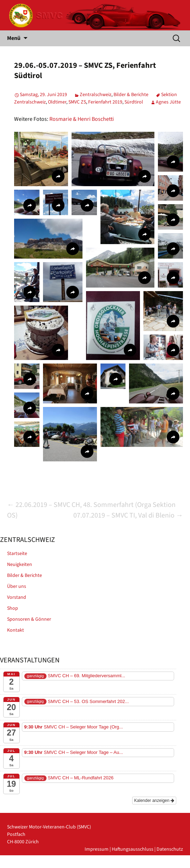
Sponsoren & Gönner (29, 619)
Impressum (97, 849)
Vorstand (17, 597)
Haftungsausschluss (133, 849)
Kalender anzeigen (154, 801)
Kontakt (16, 630)
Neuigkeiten (20, 565)
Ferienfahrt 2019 (105, 102)
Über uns (17, 586)
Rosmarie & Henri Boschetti (82, 119)
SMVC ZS (77, 102)
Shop (13, 608)
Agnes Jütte (168, 102)
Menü (14, 38)
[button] (41, 159)
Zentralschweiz (96, 95)
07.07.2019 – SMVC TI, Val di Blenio (128, 515)
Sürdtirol (134, 102)
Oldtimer (57, 102)
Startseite (17, 554)
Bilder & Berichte (131, 95)
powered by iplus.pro (161, 864)
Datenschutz (170, 849)
